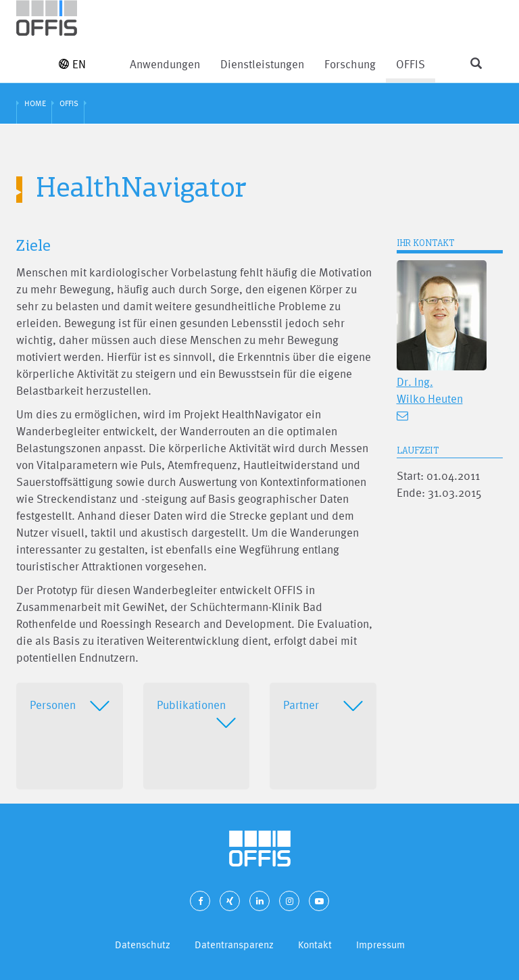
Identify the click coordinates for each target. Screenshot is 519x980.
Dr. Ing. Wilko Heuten (430, 390)
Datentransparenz (234, 945)
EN (72, 64)
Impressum (380, 945)
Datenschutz (143, 945)
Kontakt (315, 945)
